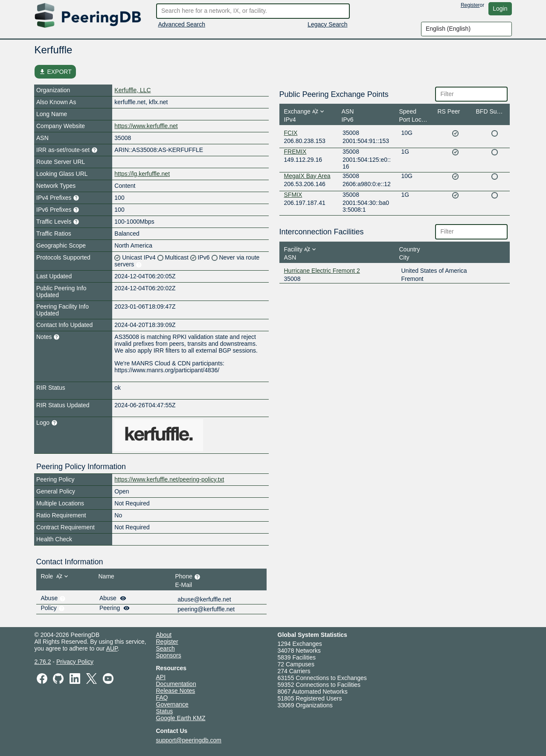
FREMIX (295, 152)
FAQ (162, 698)
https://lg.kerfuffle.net (142, 174)
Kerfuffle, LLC (132, 90)
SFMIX (293, 195)
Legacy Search (327, 24)
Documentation (176, 684)
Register (470, 5)
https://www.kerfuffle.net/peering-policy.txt (169, 479)
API (161, 677)
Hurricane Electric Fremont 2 (322, 271)
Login (500, 9)
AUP (112, 648)
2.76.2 (43, 662)
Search (166, 648)
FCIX (291, 133)
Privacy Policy (75, 662)
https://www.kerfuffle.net (146, 126)
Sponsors (169, 655)
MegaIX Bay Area (307, 176)
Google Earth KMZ (181, 718)
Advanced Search (182, 24)
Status (165, 711)
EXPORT (55, 72)
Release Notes (176, 691)
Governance (172, 704)
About (164, 635)
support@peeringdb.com (189, 740)
